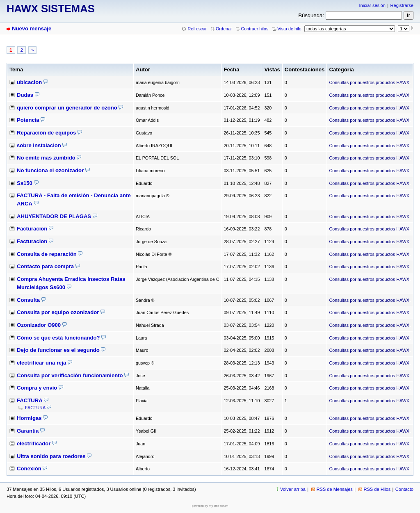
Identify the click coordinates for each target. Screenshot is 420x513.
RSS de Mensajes (335, 489)
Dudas (25, 95)
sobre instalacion (39, 145)
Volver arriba (293, 489)
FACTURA (30, 400)
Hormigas (29, 418)
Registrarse (402, 5)
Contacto (404, 489)
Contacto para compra (45, 266)
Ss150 (25, 183)
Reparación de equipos (46, 133)
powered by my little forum (210, 506)
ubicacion (29, 82)
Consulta (28, 300)
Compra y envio (37, 388)
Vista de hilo (289, 29)
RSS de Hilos (377, 489)
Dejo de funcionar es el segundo (58, 350)
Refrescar (197, 29)
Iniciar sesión (372, 5)
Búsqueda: (311, 15)
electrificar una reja (41, 363)
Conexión (29, 469)
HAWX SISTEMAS (51, 9)
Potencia (28, 120)
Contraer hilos (255, 29)
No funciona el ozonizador (50, 170)
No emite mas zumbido (46, 158)
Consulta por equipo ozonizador (58, 312)
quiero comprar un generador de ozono (67, 108)
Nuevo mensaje (32, 28)
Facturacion (32, 229)
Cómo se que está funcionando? (58, 338)
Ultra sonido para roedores (51, 456)
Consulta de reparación (47, 254)
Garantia (28, 431)
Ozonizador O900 (39, 325)
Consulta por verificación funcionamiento (70, 375)
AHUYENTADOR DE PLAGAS (54, 216)
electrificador (34, 443)
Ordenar (224, 29)
